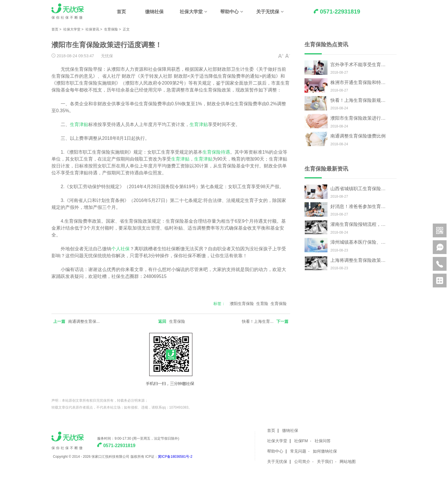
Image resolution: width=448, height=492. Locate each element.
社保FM (301, 441)
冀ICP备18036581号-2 (175, 457)
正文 (126, 29)
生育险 (262, 304)
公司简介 (302, 462)
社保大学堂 (191, 12)
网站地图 (348, 462)
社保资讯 (92, 29)
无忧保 (107, 56)
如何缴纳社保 (325, 451)
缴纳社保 (154, 12)
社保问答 (323, 441)
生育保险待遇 (216, 152)
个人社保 (120, 249)
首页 (121, 12)
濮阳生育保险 (242, 304)
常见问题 (298, 451)
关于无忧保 (268, 12)
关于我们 (325, 462)
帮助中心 (229, 12)
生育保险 (111, 29)
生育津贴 (79, 124)
